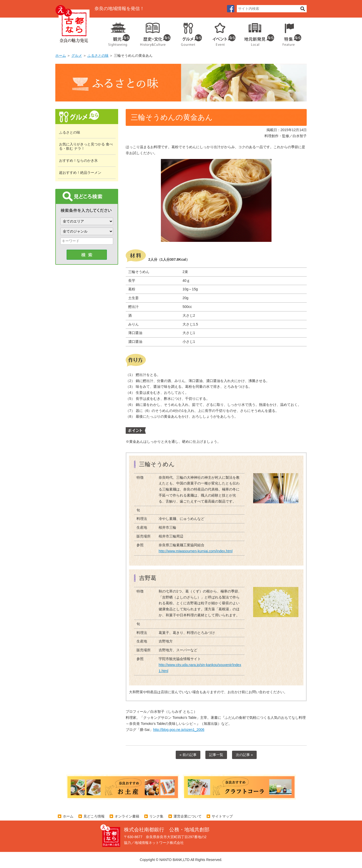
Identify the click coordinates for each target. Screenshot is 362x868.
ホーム (61, 56)
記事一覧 (216, 755)
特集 (291, 33)
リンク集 (156, 816)
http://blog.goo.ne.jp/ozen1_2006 (179, 730)
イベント (221, 33)
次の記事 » (244, 755)
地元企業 (257, 33)
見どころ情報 (94, 816)
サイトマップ (222, 816)
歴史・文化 (153, 33)
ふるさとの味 (98, 56)
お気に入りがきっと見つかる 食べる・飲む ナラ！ (86, 146)
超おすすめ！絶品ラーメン (80, 173)
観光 (119, 33)
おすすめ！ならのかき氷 (78, 160)
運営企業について (188, 816)
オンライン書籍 (127, 816)
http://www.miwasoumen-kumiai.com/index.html (196, 551)
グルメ (188, 33)
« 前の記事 (188, 755)
